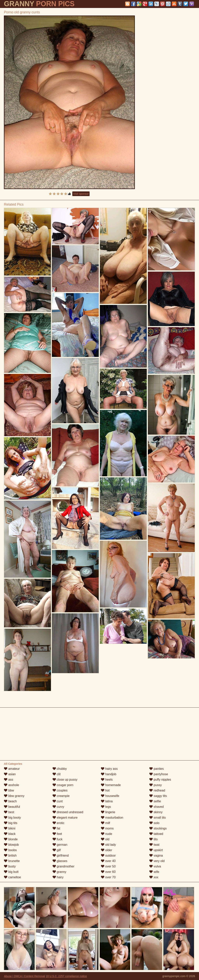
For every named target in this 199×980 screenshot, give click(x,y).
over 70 (108, 877)
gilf (57, 850)
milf (105, 823)
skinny (156, 812)
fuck (58, 839)
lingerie (108, 812)
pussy (155, 785)
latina (107, 801)
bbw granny (14, 796)
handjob (109, 774)
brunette (12, 861)
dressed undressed (68, 812)
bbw (9, 790)
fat (56, 828)
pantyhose (159, 774)
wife (154, 872)
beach (10, 801)
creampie (61, 796)
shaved (156, 807)
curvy (58, 807)
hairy (58, 877)
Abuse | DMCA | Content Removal (24, 976)
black (10, 834)
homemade (111, 785)
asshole (11, 785)
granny (59, 872)
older (106, 850)
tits (153, 839)
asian (10, 774)
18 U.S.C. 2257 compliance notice (66, 976)
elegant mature (65, 818)
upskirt (156, 850)
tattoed (156, 834)
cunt (58, 801)
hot (105, 790)
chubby (60, 769)
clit (57, 774)
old (105, 839)
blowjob (11, 845)
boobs (10, 850)
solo (154, 823)
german (60, 845)
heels (107, 780)
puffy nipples (160, 780)
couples (60, 790)
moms (107, 828)
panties (156, 769)
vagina (156, 856)
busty (10, 866)
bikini (10, 828)
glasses (60, 861)
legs (106, 807)
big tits (11, 823)
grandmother (63, 866)
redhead (157, 790)
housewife (110, 796)
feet (57, 834)
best (9, 812)
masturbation (112, 818)
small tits (158, 818)
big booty (12, 818)
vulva (155, 866)
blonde (11, 839)
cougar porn (63, 785)
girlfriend (61, 856)
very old (157, 861)
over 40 (108, 861)
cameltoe (12, 877)
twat (154, 845)
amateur (12, 769)
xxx (154, 877)
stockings (158, 828)
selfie (155, 801)
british (10, 856)
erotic (58, 823)
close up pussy (65, 780)
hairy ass (109, 769)
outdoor (108, 856)
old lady (108, 845)
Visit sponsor (81, 194)
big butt (11, 872)
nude (106, 834)
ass (8, 780)
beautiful (12, 807)
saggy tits (158, 796)
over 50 (108, 866)
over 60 (108, 872)
